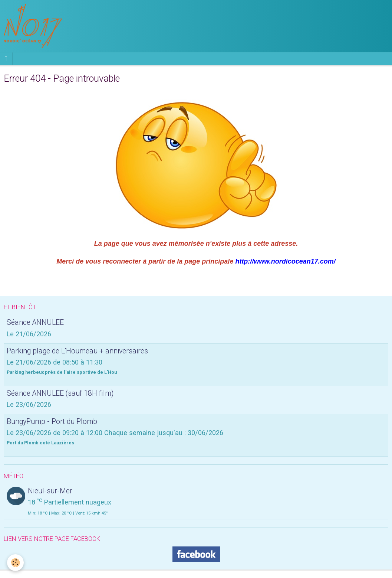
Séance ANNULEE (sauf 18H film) (60, 393)
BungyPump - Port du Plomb (52, 421)
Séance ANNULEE (35, 322)
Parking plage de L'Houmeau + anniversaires (77, 351)
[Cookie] (16, 563)
